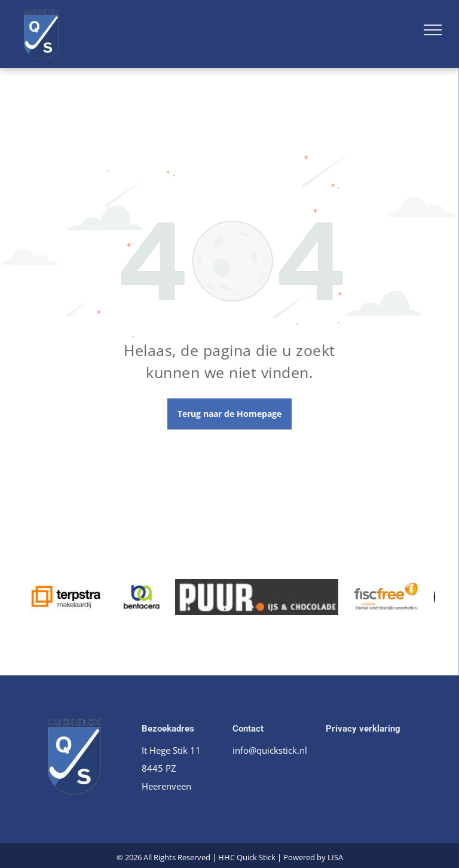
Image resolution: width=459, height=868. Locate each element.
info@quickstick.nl (270, 750)
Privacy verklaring (363, 729)
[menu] (433, 30)
